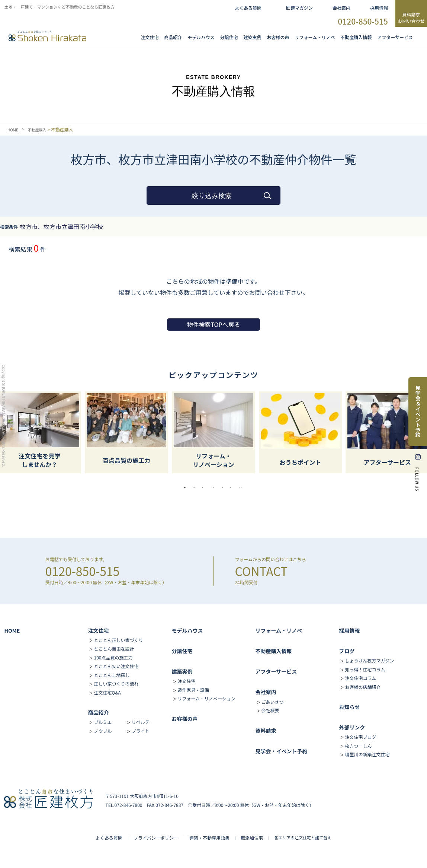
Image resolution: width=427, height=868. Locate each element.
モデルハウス (187, 630)
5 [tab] (224, 487)
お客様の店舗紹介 (363, 687)
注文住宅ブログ (360, 737)
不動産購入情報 (356, 37)
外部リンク (352, 727)
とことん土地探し (112, 675)
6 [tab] (233, 487)
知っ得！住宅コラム (365, 669)
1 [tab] (187, 487)
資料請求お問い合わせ (411, 18)
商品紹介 (173, 37)
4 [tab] (215, 487)
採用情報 (379, 8)
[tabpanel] (213, 432)
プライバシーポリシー (156, 838)
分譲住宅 (229, 37)
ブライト (141, 731)
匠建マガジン (299, 8)
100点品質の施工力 (113, 657)
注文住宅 (150, 37)
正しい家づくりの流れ (116, 683)
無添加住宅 (252, 838)
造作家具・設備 (193, 690)
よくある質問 (248, 8)
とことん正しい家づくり (118, 640)
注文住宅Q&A (107, 692)
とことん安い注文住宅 (116, 666)
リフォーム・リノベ (315, 37)
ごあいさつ (272, 702)
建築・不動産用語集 (209, 838)
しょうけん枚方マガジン (369, 660)
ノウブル (103, 731)
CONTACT (261, 571)
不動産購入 (41, 130)
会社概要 (270, 710)
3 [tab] (205, 487)
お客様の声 (278, 37)
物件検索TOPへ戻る (213, 324)
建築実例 (253, 37)
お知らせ (349, 707)
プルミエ (103, 722)
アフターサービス (395, 37)
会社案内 (341, 8)
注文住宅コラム (360, 678)
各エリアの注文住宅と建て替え (303, 837)
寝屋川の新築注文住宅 (367, 754)
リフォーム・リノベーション (206, 698)
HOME (14, 130)
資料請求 (266, 731)
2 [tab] (196, 487)
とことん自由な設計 (114, 648)
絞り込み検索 (212, 196)
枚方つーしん (358, 746)
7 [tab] (243, 487)
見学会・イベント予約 (281, 751)
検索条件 (9, 227)
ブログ (347, 651)
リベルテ (141, 722)
